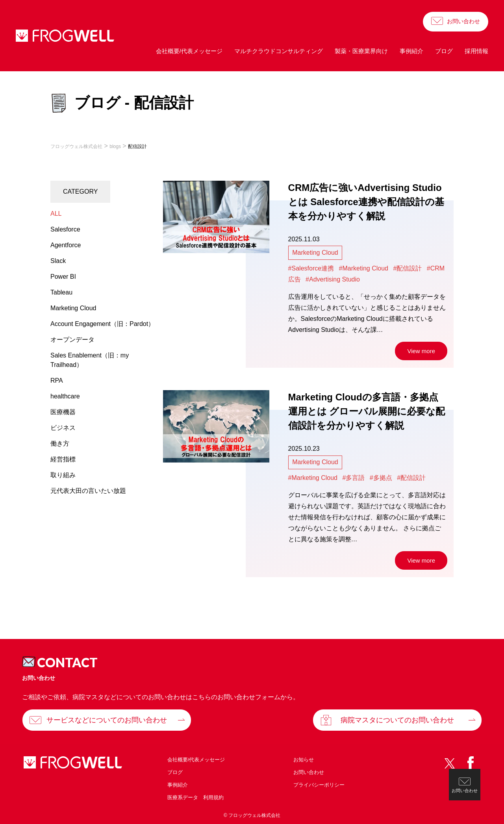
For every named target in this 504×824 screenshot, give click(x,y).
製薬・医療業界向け (361, 51)
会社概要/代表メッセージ (189, 51)
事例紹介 (411, 51)
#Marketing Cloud (364, 268)
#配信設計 (407, 268)
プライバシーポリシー (319, 785)
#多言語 (353, 478)
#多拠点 (381, 478)
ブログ (444, 51)
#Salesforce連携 (311, 268)
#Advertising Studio (333, 279)
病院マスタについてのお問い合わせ (397, 720)
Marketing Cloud (315, 253)
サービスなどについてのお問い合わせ (107, 720)
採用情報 (476, 51)
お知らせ (304, 760)
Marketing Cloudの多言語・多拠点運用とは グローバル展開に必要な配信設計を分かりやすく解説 (367, 411)
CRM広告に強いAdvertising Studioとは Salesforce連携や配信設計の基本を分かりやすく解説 (366, 202)
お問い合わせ (463, 21)
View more (421, 351)
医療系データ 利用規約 (195, 797)
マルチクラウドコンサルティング (279, 51)
